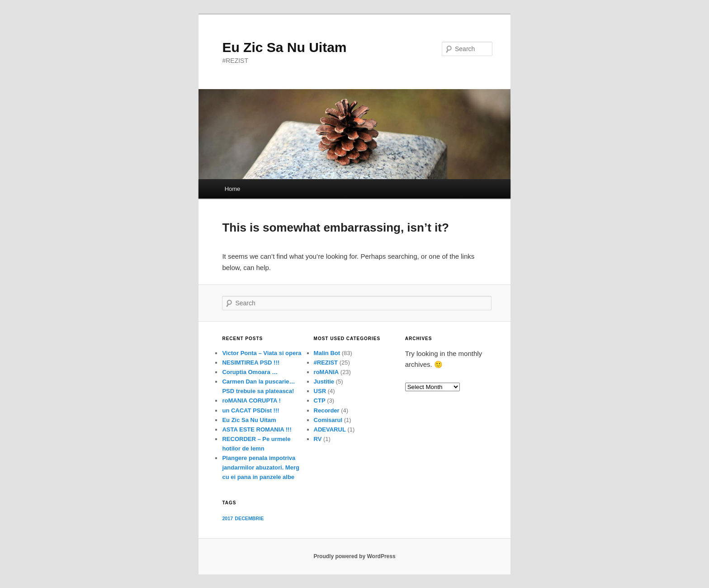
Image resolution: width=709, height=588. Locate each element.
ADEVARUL (330, 429)
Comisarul (328, 420)
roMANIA (326, 372)
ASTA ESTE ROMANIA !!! (257, 429)
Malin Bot (327, 353)
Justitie (324, 382)
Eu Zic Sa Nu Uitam (284, 47)
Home (233, 189)
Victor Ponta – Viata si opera (262, 353)
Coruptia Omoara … (250, 372)
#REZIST (326, 363)
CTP (320, 401)
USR (320, 391)
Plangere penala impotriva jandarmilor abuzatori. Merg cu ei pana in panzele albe (260, 467)
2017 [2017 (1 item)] (227, 518)
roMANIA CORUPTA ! (251, 401)
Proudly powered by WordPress (354, 556)
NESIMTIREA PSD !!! (251, 363)
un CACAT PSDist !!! (251, 410)
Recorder (327, 410)
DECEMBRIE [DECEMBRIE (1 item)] (249, 518)
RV (318, 439)
